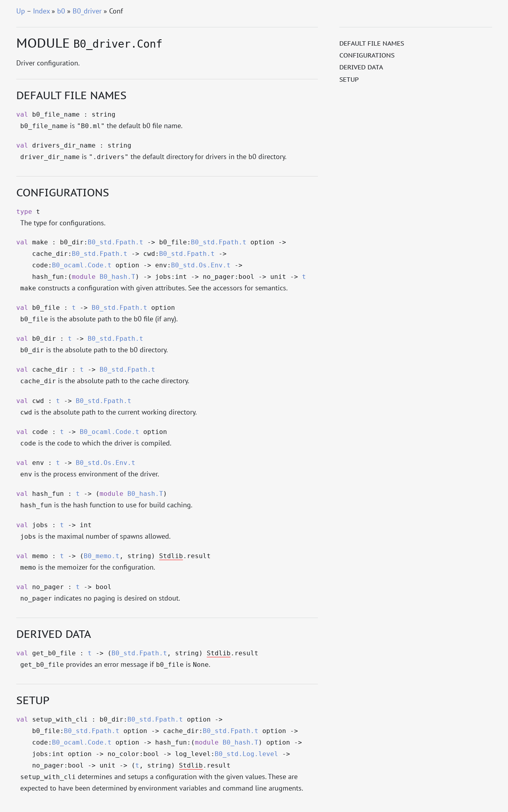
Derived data (361, 67)
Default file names (372, 43)
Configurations (367, 55)
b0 (61, 11)
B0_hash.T (117, 277)
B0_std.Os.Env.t (201, 265)
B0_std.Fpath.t (115, 242)
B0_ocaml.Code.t (82, 265)
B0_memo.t (102, 556)
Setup (349, 79)
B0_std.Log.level (246, 754)
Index (41, 11)
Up (21, 11)
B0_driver (87, 11)
